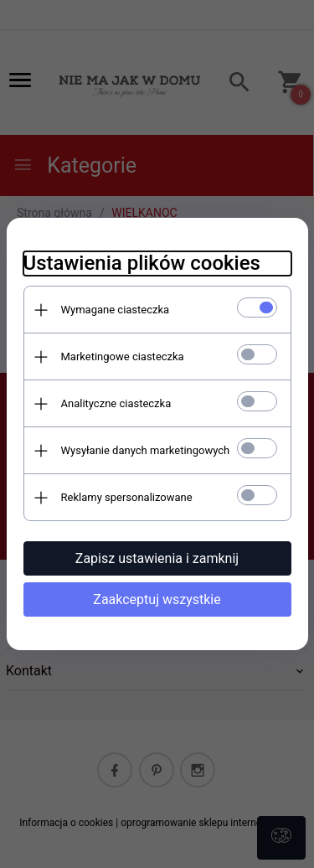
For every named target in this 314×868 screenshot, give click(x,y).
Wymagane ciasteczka (116, 310)
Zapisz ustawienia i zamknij (157, 558)
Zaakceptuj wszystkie (157, 599)
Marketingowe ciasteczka (123, 356)
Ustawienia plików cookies (142, 263)
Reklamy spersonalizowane (127, 497)
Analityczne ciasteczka (116, 403)
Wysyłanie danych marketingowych (146, 450)
